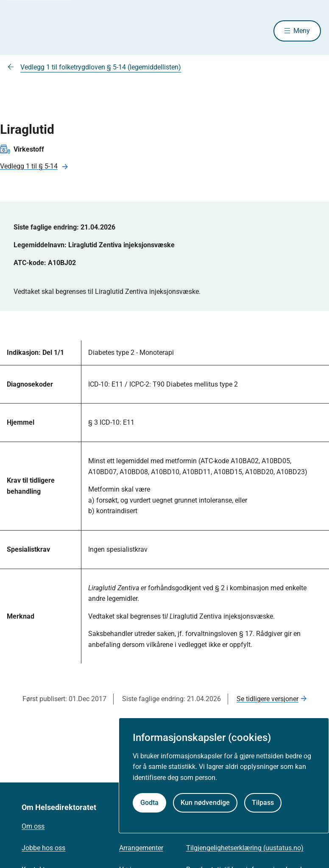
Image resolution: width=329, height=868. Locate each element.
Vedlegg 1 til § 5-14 (29, 166)
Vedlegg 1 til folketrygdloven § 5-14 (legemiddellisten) (101, 67)
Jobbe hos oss (43, 848)
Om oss (33, 826)
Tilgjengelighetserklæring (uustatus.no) (245, 848)
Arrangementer (141, 848)
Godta (149, 803)
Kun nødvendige (205, 803)
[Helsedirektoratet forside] (69, 31)
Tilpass (263, 803)
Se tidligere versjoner (268, 699)
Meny (302, 31)
